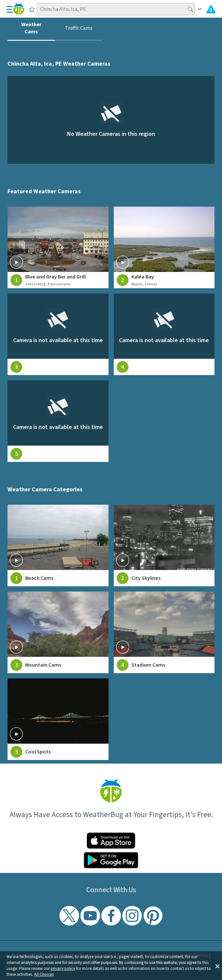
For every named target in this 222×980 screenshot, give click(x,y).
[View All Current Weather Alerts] (211, 9)
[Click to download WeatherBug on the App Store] (111, 841)
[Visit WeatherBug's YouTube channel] (90, 916)
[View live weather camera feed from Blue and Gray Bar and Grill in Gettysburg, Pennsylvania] (58, 247)
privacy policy (63, 969)
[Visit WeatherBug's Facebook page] (111, 916)
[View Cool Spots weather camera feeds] (58, 719)
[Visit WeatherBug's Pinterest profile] (153, 916)
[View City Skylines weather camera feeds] (164, 545)
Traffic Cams (79, 28)
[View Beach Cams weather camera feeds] (58, 545)
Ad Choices (44, 974)
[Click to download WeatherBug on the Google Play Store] (111, 860)
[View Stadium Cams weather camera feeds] (164, 632)
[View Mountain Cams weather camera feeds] (58, 632)
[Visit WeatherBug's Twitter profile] (69, 916)
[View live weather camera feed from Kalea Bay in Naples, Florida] (164, 247)
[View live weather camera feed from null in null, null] (58, 334)
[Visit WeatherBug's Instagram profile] (132, 916)
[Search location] (116, 9)
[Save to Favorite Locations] (32, 9)
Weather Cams (31, 28)
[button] (217, 966)
